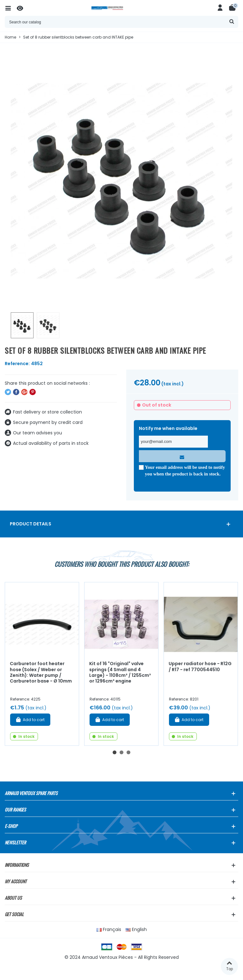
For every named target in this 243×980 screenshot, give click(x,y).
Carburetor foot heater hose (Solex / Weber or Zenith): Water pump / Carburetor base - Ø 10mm (41, 672)
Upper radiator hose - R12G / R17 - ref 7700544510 (200, 667)
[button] (115, 752)
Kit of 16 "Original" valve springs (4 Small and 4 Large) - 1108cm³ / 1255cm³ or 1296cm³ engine (120, 672)
